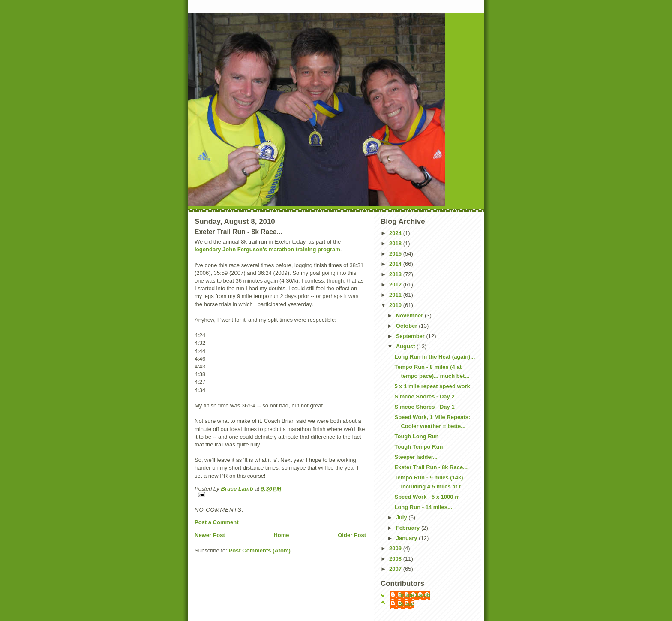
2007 (396, 569)
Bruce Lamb (238, 489)
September (411, 336)
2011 (396, 295)
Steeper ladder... (416, 457)
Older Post (352, 535)
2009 (396, 548)
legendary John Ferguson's (231, 249)
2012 (396, 285)
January (407, 538)
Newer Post (210, 535)
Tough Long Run (416, 436)
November (410, 315)
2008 (396, 559)
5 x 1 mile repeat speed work (432, 386)
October (407, 326)
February (409, 528)
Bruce (406, 604)
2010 (396, 305)
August (406, 346)
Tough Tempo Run (418, 447)
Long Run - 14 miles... (423, 507)
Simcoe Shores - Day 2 (424, 396)
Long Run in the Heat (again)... (435, 357)
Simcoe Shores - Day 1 (424, 407)
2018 (396, 243)
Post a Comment (217, 522)
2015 (396, 254)
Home (281, 535)
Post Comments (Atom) (260, 550)
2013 (396, 274)
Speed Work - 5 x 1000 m (427, 497)
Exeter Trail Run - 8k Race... (431, 467)
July (402, 517)
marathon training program (304, 249)
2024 (396, 233)
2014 (396, 264)
